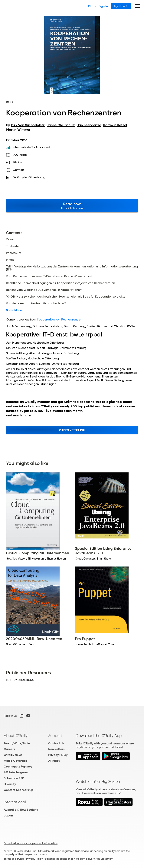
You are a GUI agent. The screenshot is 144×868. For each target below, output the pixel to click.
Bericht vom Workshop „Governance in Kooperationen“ (44, 290)
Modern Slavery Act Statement (95, 859)
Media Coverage (16, 761)
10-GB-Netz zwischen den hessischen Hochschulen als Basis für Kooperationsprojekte (66, 297)
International (15, 802)
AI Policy (54, 761)
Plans (92, 6)
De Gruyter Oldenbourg (29, 177)
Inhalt (10, 260)
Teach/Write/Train (17, 743)
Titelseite (12, 246)
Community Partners (18, 767)
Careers (9, 749)
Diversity (10, 784)
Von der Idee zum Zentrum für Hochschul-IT (36, 303)
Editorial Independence (59, 859)
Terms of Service (14, 859)
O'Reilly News (13, 755)
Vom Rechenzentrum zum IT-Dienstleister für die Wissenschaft (49, 276)
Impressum (14, 253)
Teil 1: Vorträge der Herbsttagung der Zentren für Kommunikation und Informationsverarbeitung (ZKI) (72, 268)
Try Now (121, 6)
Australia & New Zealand (21, 810)
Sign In (103, 6)
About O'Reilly (16, 736)
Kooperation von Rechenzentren (60, 319)
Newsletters (56, 749)
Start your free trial (72, 430)
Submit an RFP (14, 778)
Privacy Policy (58, 755)
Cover (10, 239)
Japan (8, 815)
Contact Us (56, 743)
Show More (14, 310)
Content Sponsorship (18, 790)
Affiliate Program (16, 772)
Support (55, 736)
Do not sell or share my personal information (31, 843)
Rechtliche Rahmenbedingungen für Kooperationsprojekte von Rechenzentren (61, 283)
